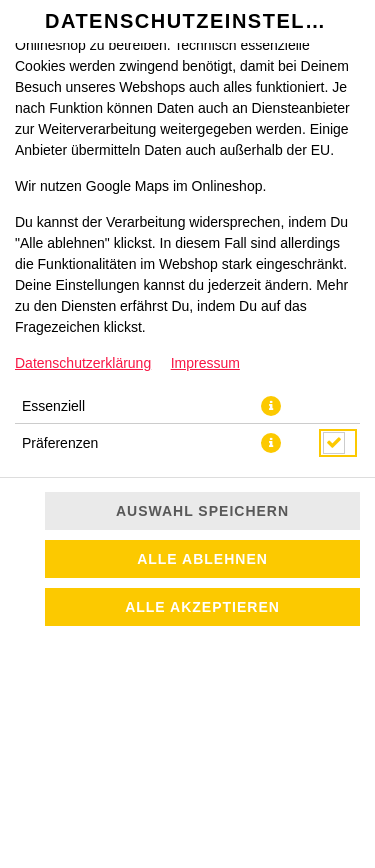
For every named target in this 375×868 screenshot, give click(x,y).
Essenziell (53, 406)
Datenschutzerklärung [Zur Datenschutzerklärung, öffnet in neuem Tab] (83, 363)
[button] (271, 406)
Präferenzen (60, 443)
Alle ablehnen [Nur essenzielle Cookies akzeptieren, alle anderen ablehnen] (202, 559)
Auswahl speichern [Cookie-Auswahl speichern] (202, 511)
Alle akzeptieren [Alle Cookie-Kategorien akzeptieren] (202, 607)
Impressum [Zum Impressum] (205, 363)
